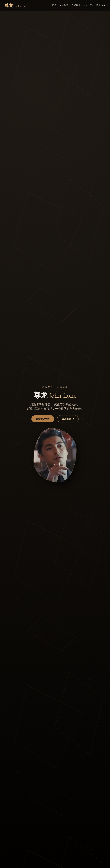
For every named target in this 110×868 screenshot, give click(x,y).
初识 (54, 5)
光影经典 (76, 5)
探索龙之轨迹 (43, 419)
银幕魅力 (68, 419)
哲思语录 (101, 5)
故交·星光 (88, 5)
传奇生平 (64, 5)
